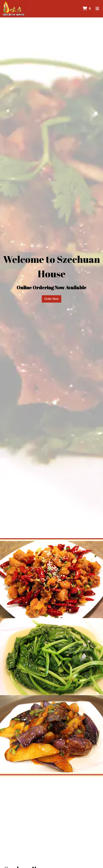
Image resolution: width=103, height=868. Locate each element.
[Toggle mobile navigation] (97, 9)
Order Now (51, 299)
